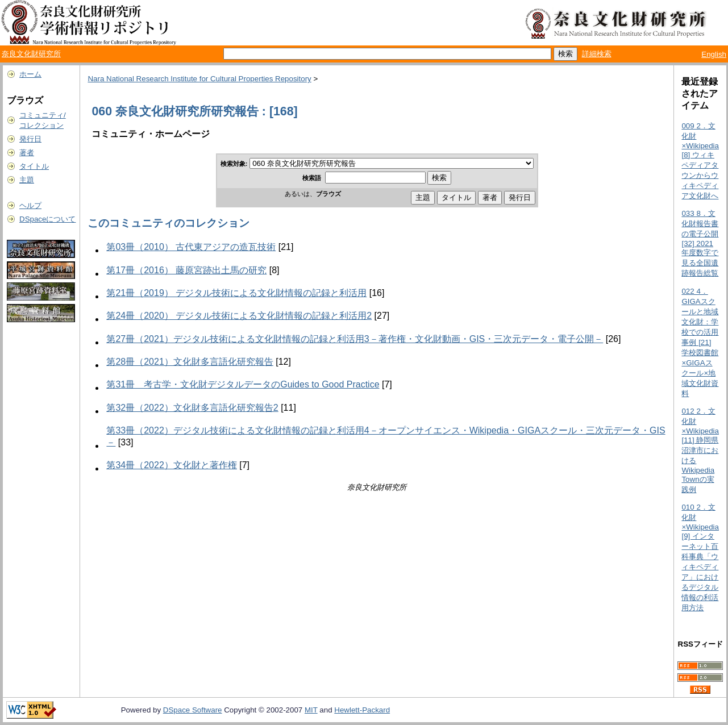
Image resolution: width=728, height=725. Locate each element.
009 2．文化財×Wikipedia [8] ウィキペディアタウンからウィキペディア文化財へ (700, 161)
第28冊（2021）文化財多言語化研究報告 (190, 362)
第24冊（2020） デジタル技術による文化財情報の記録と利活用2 (239, 316)
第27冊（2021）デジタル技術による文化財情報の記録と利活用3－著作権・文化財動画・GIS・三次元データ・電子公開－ (355, 339)
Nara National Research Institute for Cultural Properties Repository (199, 79)
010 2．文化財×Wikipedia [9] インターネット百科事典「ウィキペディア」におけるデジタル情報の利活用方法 (700, 557)
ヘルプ (30, 205)
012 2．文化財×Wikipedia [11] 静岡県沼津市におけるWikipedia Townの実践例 (700, 450)
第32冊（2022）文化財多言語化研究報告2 (192, 408)
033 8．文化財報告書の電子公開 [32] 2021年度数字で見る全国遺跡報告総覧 (700, 243)
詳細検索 (597, 54)
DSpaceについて (47, 219)
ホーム (30, 74)
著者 (27, 153)
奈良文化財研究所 (31, 54)
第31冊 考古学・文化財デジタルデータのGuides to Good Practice (243, 384)
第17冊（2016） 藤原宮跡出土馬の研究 (186, 270)
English (714, 54)
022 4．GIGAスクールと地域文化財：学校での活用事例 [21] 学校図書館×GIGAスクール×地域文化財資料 (700, 342)
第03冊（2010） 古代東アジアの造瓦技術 (191, 247)
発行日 (30, 139)
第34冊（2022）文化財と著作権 (171, 465)
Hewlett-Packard (362, 710)
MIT (311, 710)
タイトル (34, 166)
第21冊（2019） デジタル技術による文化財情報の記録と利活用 (236, 293)
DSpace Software (193, 710)
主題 (27, 180)
